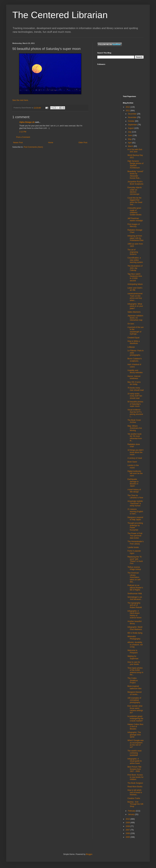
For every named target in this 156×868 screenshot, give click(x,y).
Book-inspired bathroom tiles (134, 687)
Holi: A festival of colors (134, 366)
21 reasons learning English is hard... (135, 511)
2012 (128, 107)
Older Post (83, 143)
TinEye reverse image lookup (134, 568)
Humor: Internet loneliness (134, 377)
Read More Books (135, 787)
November (132, 117)
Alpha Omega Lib (27, 122)
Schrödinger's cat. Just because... (135, 598)
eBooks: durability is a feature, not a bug (135, 645)
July (130, 132)
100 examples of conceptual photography (134, 700)
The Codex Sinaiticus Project (133, 680)
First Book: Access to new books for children (135, 777)
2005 (128, 837)
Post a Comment (23, 137)
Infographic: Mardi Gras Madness (135, 628)
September (133, 125)
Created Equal (133, 338)
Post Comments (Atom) (33, 147)
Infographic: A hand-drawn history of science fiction (134, 614)
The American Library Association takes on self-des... (134, 577)
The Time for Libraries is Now (135, 497)
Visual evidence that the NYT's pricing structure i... (135, 413)
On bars (131, 324)
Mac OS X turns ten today (134, 383)
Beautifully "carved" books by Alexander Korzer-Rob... (135, 175)
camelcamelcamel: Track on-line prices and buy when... (135, 297)
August (131, 128)
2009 (128, 823)
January (131, 814)
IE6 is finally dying (135, 633)
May (130, 139)
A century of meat (135, 458)
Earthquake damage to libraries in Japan (133, 483)
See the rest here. (20, 100)
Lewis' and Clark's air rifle (135, 289)
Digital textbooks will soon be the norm (135, 473)
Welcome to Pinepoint (132, 651)
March (131, 146)
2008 (128, 826)
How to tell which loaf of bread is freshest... (135, 792)
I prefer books (133, 547)
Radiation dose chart (134, 445)
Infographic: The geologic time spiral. (134, 735)
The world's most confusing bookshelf (134, 753)
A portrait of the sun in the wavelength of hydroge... (135, 331)
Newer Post (18, 143)
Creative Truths (134, 798)
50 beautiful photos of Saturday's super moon (135, 404)
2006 (128, 833)
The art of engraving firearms (133, 252)
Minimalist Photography (134, 638)
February (132, 811)
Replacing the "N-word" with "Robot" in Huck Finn (135, 560)
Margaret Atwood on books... (134, 693)
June (130, 135)
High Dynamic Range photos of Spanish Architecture (135, 164)
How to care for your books (134, 663)
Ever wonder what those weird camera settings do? (135, 709)
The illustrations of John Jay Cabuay (135, 268)
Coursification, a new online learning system (135, 260)
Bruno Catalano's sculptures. (135, 360)
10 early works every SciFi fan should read (135, 396)
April (130, 143)
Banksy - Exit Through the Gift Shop (135, 804)
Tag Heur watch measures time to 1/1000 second (135, 277)
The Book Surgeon (135, 783)
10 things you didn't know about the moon (135, 452)
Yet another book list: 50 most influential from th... (135, 437)
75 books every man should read (135, 389)
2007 (128, 830)
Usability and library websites (135, 371)
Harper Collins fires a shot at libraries (135, 727)
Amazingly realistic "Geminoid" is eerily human (135, 503)
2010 (128, 819)
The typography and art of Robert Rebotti (135, 605)
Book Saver (132, 462)
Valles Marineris (134, 312)
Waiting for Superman (133, 657)
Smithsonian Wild (135, 594)
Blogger (89, 854)
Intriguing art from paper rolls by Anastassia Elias (135, 238)
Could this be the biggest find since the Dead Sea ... (135, 201)
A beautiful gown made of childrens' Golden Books (134, 211)
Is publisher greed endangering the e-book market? (135, 719)
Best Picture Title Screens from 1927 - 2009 (134, 769)
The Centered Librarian (60, 15)
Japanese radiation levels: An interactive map (135, 318)
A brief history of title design (134, 491)
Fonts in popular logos (134, 552)
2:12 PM (23, 132)
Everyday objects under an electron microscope (134, 191)
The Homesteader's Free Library (135, 543)
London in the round (133, 466)
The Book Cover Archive (134, 421)
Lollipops (131, 347)
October (131, 121)
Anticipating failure (135, 284)
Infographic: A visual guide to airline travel (135, 761)
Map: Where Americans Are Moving (135, 428)
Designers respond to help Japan (135, 518)
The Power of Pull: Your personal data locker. (135, 536)
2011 (128, 111)
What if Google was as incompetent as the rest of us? (135, 744)
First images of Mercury (134, 225)
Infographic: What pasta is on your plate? (135, 306)
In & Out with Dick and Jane (135, 151)
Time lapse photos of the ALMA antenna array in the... (135, 671)
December (132, 114)
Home (51, 143)
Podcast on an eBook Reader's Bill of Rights (135, 588)
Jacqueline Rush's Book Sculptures (135, 183)
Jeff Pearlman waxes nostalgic (135, 219)
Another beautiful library (134, 622)
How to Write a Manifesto (133, 342)
